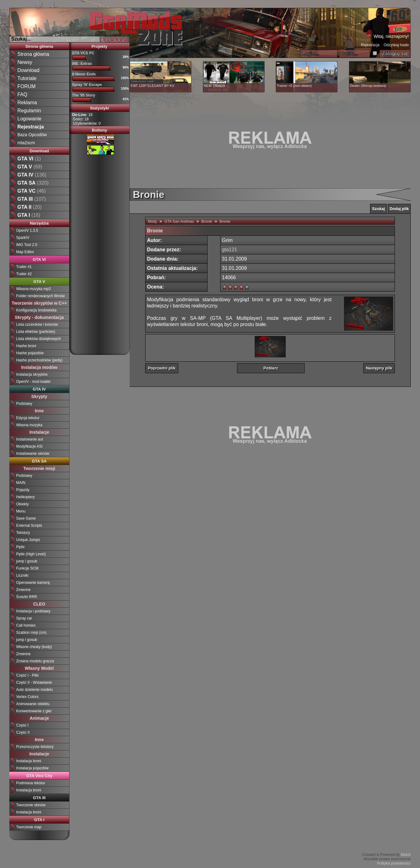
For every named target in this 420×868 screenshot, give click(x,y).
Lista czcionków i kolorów (37, 324)
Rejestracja (370, 45)
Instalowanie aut (30, 439)
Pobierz (271, 368)
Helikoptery (25, 497)
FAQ (22, 94)
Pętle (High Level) (31, 554)
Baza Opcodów (32, 135)
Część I (22, 725)
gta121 (230, 250)
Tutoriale (27, 78)
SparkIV (23, 238)
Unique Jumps (28, 540)
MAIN (21, 483)
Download (28, 70)
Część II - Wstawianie (34, 682)
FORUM (27, 86)
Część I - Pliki (27, 675)
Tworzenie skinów (31, 805)
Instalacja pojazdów (32, 768)
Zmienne (23, 590)
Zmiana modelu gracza (35, 661)
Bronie (207, 221)
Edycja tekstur (28, 418)
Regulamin (29, 111)
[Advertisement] (100, 253)
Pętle (20, 547)
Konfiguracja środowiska (36, 310)
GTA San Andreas (179, 221)
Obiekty (22, 504)
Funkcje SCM (27, 568)
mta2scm (26, 143)
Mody (152, 221)
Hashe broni (26, 346)
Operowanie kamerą (33, 583)
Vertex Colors (27, 697)
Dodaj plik (399, 209)
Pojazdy (23, 490)
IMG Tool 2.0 (27, 245)
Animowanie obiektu (33, 704)
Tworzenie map (29, 827)
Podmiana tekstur (31, 783)
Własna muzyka (29, 425)
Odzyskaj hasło (396, 45)
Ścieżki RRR (27, 597)
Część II (23, 732)
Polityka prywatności (394, 863)
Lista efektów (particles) (36, 332)
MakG (406, 855)
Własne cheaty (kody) (34, 647)
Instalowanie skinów (33, 454)
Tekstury (23, 533)
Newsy (25, 62)
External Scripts (29, 526)
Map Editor (25, 252)
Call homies (26, 625)
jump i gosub (27, 561)
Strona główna (33, 54)
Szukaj (378, 209)
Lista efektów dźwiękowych (38, 339)
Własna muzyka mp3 (33, 289)
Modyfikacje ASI (29, 446)
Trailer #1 (24, 267)
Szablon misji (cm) (31, 633)
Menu (21, 511)
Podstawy (24, 404)
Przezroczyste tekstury (35, 747)
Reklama (27, 103)
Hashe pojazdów (30, 353)
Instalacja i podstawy (33, 611)
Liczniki (22, 575)
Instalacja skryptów (32, 374)
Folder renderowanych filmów (40, 296)
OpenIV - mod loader (33, 382)
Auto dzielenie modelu (34, 690)
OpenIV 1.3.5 (27, 230)
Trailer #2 (24, 274)
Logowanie (29, 119)
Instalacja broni (29, 761)
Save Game (26, 518)
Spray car (24, 618)
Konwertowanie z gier (34, 711)
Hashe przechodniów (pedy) (39, 360)
